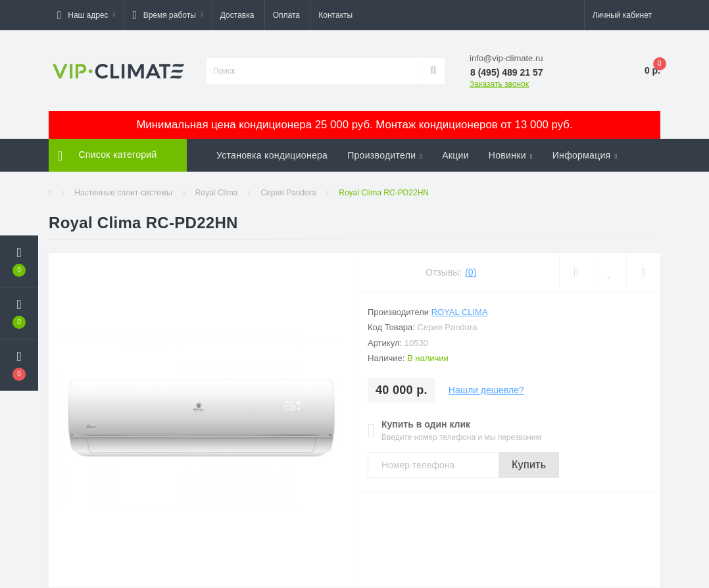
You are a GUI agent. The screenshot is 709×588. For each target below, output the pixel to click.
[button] (86, 15)
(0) (471, 272)
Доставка (237, 15)
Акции (455, 155)
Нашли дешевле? (486, 390)
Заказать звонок (499, 84)
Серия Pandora (288, 193)
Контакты (335, 15)
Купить (529, 465)
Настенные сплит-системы (123, 193)
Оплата (286, 15)
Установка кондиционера (272, 155)
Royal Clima (217, 193)
